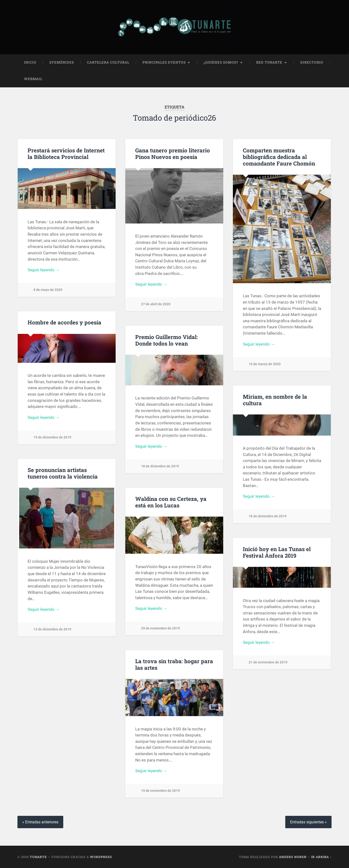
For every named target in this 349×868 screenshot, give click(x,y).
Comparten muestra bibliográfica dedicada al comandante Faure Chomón (279, 157)
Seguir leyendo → (44, 270)
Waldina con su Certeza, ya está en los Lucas (171, 502)
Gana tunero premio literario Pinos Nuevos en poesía (173, 153)
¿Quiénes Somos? (221, 62)
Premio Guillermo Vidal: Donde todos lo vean (167, 340)
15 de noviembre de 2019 (160, 791)
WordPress (101, 857)
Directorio (312, 62)
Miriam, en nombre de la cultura (275, 400)
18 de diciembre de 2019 (160, 466)
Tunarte (38, 857)
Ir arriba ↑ (321, 857)
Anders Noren (293, 857)
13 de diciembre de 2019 (52, 629)
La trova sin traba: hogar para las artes (174, 664)
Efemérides (62, 62)
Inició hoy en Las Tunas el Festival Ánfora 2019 (277, 552)
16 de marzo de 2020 (265, 364)
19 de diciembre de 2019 (52, 437)
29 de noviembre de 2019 (160, 628)
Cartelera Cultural (108, 62)
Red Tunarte (269, 62)
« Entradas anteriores (40, 822)
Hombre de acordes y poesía (64, 322)
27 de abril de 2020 (156, 304)
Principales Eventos (164, 62)
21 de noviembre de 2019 (268, 663)
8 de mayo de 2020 (48, 290)
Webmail (33, 79)
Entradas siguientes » (308, 822)
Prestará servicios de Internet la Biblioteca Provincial (66, 153)
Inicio (30, 62)
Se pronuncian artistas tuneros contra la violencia (63, 473)
